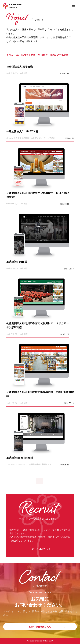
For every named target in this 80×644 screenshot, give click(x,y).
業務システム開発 (59, 55)
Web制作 (43, 55)
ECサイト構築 (28, 55)
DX (17, 55)
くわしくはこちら (39, 549)
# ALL (10, 55)
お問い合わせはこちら (40, 627)
